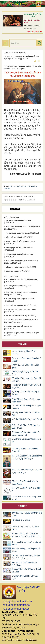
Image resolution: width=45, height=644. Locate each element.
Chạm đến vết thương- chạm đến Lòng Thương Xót (26, 434)
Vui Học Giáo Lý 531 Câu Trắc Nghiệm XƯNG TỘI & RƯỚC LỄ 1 (26, 535)
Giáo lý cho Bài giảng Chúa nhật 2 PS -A (26, 440)
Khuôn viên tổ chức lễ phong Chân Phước (27, 498)
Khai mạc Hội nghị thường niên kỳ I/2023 (26, 543)
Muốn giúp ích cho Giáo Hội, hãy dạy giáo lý (22, 279)
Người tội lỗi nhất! (12, 271)
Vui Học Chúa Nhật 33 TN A (16, 316)
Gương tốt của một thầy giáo (16, 305)
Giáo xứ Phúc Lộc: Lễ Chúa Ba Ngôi (25, 577)
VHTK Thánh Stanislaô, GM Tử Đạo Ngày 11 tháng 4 (27, 471)
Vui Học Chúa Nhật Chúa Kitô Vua (18, 220)
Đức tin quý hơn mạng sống (16, 267)
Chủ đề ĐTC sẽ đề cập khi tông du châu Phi (26, 407)
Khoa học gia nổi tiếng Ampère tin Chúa (21, 241)
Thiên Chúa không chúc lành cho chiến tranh (26, 401)
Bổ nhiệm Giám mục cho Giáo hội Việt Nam (26, 380)
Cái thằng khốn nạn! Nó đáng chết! (19, 286)
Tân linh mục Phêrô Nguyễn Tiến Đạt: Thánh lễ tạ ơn (26, 557)
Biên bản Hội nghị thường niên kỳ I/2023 (26, 550)
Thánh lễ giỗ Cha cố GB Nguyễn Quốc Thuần (26, 427)
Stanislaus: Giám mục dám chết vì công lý (26, 360)
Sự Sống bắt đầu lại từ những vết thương (26, 393)
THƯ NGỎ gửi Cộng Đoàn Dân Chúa (25, 373)
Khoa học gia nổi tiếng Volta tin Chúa (19, 248)
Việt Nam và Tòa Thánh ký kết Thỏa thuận (25, 564)
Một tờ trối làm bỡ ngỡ (14, 237)
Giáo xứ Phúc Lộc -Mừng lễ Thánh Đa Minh (27, 570)
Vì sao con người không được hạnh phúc (21, 309)
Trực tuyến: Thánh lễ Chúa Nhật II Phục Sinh (26, 386)
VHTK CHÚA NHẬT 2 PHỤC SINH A (26, 489)
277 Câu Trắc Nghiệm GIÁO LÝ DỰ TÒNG (27, 514)
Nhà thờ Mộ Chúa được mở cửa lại (27, 419)
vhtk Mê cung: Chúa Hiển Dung (17, 233)
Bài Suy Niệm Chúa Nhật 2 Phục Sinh (26, 414)
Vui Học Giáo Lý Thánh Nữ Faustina (23, 352)
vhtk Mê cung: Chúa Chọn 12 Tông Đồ (20, 299)
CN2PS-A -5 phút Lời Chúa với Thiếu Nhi (25, 450)
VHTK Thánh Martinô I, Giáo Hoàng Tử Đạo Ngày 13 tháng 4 (27, 457)
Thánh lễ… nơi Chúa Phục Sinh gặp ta (25, 366)
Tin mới (23, 344)
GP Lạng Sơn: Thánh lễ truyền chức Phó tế (25, 483)
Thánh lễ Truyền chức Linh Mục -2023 (25, 528)
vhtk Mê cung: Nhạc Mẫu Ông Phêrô (19, 326)
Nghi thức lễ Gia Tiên (21, 520)
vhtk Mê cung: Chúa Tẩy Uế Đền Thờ (19, 254)
